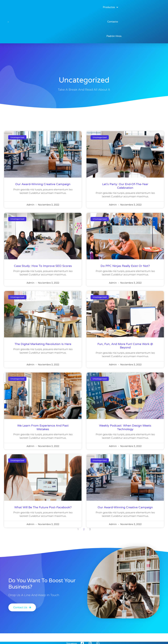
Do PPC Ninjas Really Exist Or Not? (125, 266)
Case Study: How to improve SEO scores (43, 266)
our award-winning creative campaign (43, 184)
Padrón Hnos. (114, 36)
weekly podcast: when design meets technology (125, 427)
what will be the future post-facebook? (43, 507)
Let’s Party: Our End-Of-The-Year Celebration (125, 186)
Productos (110, 7)
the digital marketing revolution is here (43, 344)
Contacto (113, 22)
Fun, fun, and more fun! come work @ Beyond (125, 346)
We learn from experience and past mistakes (43, 427)
